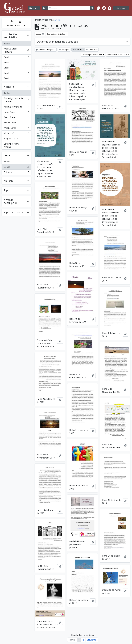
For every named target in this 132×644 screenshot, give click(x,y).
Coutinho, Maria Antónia (16, 145)
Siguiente (92, 640)
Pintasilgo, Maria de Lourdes (16, 100)
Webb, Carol (16, 128)
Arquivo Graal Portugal (16, 50)
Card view (78, 50)
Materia (8, 181)
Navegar (33, 8)
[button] (98, 8)
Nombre (9, 87)
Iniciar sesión (120, 8)
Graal (16, 58)
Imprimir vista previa (46, 50)
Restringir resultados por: (17, 23)
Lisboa (16, 167)
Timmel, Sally (16, 123)
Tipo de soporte (13, 212)
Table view (92, 50)
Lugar (7, 155)
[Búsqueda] (69, 8)
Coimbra (16, 173)
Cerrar (58, 20)
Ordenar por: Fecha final (92, 55)
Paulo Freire (16, 118)
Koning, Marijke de (16, 107)
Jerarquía (64, 50)
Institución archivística (11, 36)
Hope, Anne (16, 113)
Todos (7, 43)
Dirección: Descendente (118, 55)
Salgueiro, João (16, 139)
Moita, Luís (16, 134)
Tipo (7, 190)
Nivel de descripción (11, 201)
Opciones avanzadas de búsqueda (57, 42)
